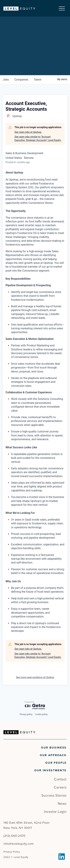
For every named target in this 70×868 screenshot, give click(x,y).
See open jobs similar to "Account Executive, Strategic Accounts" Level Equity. (38, 138)
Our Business (54, 748)
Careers (60, 787)
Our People (56, 763)
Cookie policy (41, 714)
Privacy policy (26, 714)
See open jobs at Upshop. (28, 132)
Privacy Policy (12, 852)
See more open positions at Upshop (35, 677)
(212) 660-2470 (14, 836)
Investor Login (55, 812)
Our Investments (50, 770)
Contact (60, 779)
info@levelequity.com (19, 844)
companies (21, 80)
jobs (6, 80)
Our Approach (53, 755)
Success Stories (54, 796)
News (62, 804)
